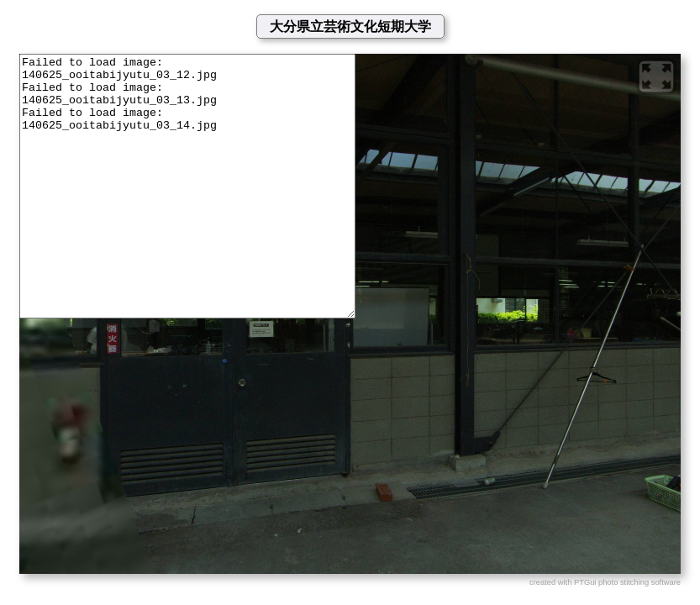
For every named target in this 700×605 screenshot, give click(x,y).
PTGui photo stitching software (627, 582)
